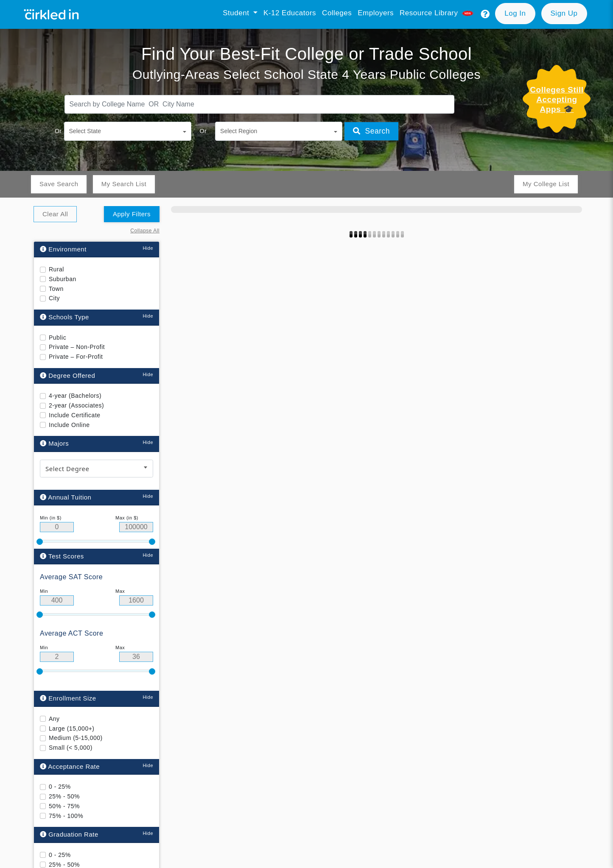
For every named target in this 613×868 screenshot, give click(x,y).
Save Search (59, 184)
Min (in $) (51, 518)
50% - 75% (64, 806)
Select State (85, 131)
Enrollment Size (68, 698)
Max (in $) (127, 518)
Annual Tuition (66, 497)
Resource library (437, 13)
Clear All (55, 214)
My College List (546, 184)
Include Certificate (75, 415)
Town (56, 289)
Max (120, 591)
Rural (56, 269)
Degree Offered (67, 375)
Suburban (63, 279)
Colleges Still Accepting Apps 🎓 (557, 99)
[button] (485, 14)
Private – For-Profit (76, 357)
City (54, 298)
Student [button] (237, 13)
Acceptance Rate (70, 766)
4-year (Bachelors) (75, 396)
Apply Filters (132, 214)
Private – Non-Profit (77, 347)
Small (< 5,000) (71, 748)
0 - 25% (60, 787)
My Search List (124, 184)
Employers (376, 13)
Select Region (239, 131)
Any (54, 719)
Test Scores (62, 556)
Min (44, 591)
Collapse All (145, 231)
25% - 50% (64, 796)
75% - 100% (66, 815)
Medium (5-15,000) (76, 738)
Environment (63, 249)
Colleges (337, 13)
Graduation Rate (69, 834)
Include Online (69, 425)
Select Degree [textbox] (67, 469)
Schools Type (64, 317)
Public (57, 338)
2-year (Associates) (76, 405)
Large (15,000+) (72, 728)
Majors (54, 443)
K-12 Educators (290, 13)
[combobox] (97, 469)
